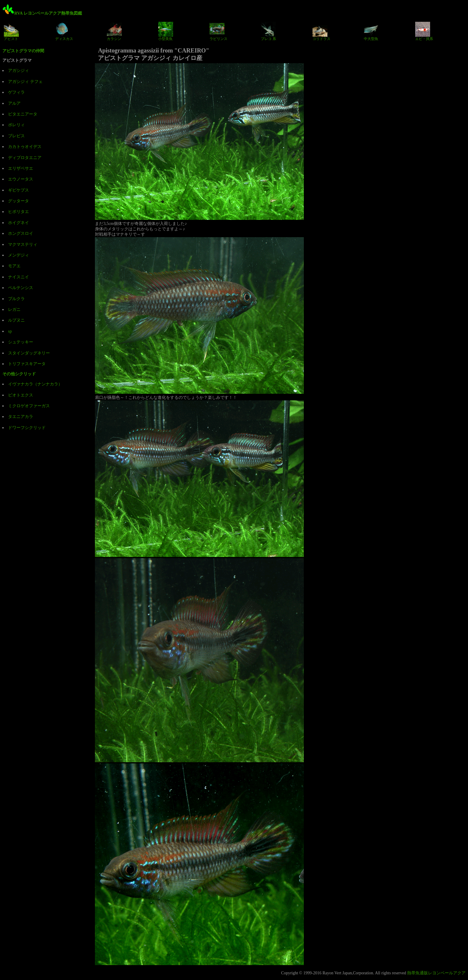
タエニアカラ (21, 417)
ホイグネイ (19, 223)
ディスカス (64, 31)
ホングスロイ (21, 233)
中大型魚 (371, 31)
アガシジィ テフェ (25, 82)
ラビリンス (218, 31)
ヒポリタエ (19, 212)
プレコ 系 (268, 31)
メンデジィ (19, 255)
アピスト (11, 31)
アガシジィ (19, 71)
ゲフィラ (16, 92)
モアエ (14, 266)
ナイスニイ (19, 277)
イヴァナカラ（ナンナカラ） (35, 384)
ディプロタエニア (25, 158)
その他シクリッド (19, 374)
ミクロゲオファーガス (29, 406)
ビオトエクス (21, 395)
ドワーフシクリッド (27, 428)
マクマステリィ (23, 244)
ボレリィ (16, 125)
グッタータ (19, 201)
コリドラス (321, 31)
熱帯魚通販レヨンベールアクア (436, 973)
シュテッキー (21, 342)
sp (10, 331)
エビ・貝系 (424, 31)
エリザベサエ (21, 168)
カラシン (114, 31)
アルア (14, 103)
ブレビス (16, 136)
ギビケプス (19, 190)
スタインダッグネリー (29, 353)
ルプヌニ (16, 320)
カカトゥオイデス (25, 147)
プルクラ (16, 299)
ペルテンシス (21, 288)
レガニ (14, 310)
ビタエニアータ (23, 114)
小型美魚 (166, 31)
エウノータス (21, 179)
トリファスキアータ (27, 364)
